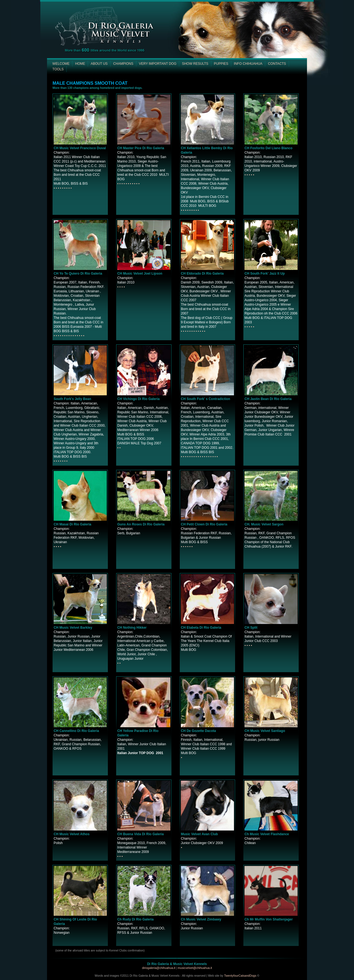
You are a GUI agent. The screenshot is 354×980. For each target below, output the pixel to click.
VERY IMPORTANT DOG (158, 64)
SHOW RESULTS (195, 64)
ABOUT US (99, 64)
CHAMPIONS (123, 64)
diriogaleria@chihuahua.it (159, 968)
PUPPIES (221, 64)
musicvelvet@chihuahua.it (195, 968)
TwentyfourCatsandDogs (240, 976)
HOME (80, 64)
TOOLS (58, 69)
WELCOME (61, 64)
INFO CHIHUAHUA (248, 64)
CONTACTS (277, 64)
